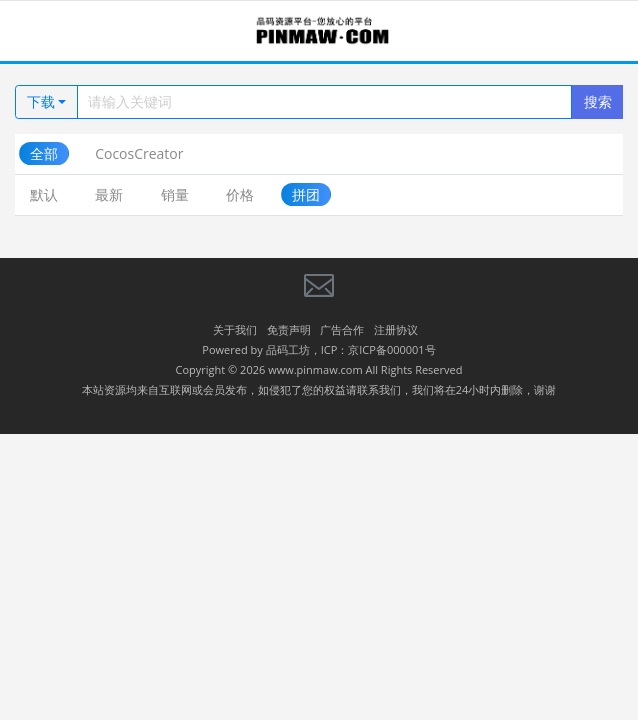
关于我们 (235, 329)
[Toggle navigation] (40, 31)
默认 (44, 194)
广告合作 (342, 329)
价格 (240, 194)
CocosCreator (139, 153)
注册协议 (396, 329)
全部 (44, 153)
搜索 (598, 101)
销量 (175, 194)
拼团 (306, 194)
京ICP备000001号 (391, 349)
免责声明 (289, 329)
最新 (109, 194)
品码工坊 (288, 349)
